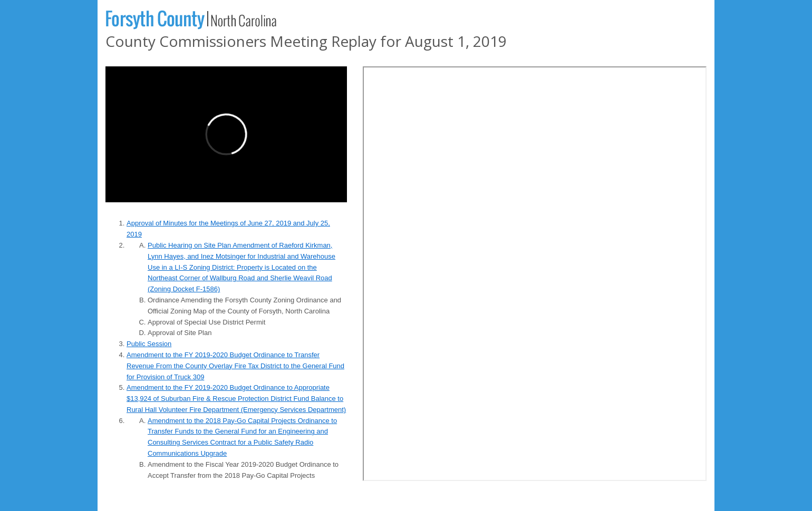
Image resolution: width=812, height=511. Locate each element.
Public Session (149, 344)
